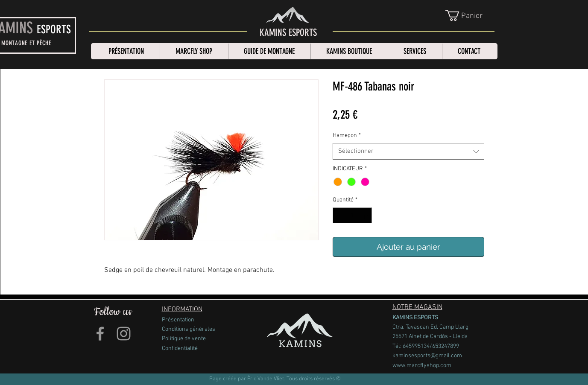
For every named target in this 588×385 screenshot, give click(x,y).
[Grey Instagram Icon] (124, 334)
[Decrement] (339, 215)
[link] (471, 15)
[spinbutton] (352, 215)
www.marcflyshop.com (422, 366)
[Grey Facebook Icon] (100, 334)
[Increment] (365, 215)
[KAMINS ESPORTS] (288, 33)
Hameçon (347, 136)
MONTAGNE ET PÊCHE (26, 43)
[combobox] (408, 151)
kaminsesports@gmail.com (427, 356)
